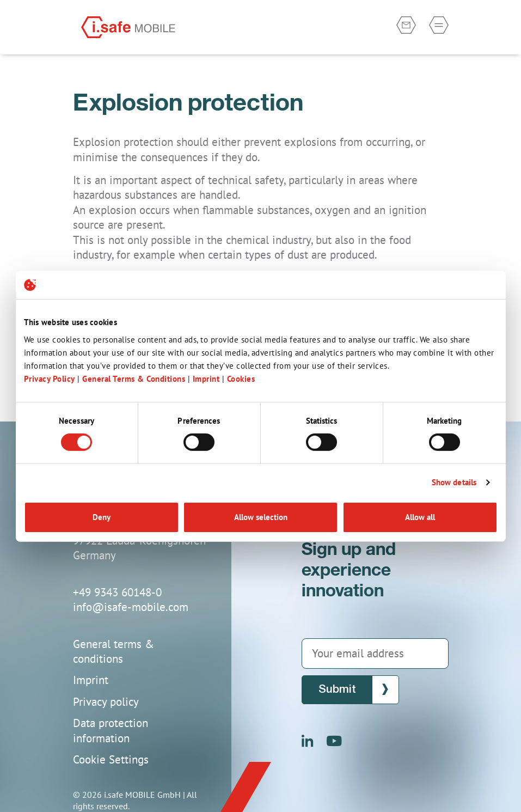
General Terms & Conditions (134, 378)
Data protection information (111, 730)
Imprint (207, 378)
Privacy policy (106, 702)
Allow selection (261, 517)
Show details (454, 482)
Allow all (420, 517)
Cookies (241, 378)
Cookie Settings (111, 759)
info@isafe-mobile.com (131, 607)
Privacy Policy (50, 378)
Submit (337, 690)
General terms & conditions (114, 651)
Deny (102, 517)
